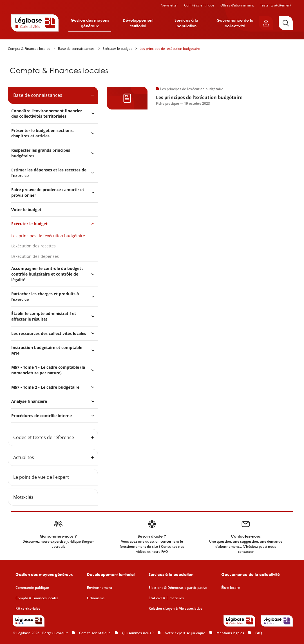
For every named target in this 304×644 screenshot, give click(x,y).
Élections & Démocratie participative (178, 588)
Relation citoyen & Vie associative (176, 609)
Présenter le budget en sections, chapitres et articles (43, 133)
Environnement (100, 588)
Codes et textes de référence (44, 437)
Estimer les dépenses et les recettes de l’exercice (49, 173)
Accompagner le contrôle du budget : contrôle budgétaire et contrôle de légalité (47, 274)
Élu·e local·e (231, 588)
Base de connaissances (76, 49)
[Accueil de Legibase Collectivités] (35, 23)
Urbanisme (96, 598)
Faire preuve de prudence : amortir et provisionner (48, 192)
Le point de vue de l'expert (41, 477)
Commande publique (32, 588)
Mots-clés (23, 497)
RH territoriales (28, 609)
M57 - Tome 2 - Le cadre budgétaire (45, 387)
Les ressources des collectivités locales (49, 333)
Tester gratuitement (276, 5)
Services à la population (186, 23)
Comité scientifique (199, 5)
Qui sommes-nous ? (138, 633)
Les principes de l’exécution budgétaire (170, 49)
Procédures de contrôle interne (42, 416)
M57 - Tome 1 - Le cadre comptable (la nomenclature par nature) (48, 370)
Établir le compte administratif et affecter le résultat (44, 316)
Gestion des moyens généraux (90, 23)
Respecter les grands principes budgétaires (41, 153)
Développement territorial (138, 23)
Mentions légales (230, 633)
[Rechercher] (286, 23)
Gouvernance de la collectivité (235, 23)
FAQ (259, 633)
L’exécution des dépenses (36, 256)
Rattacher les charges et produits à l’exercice (45, 297)
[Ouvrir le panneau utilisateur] (266, 23)
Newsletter (169, 5)
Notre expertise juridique (185, 633)
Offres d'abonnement (237, 5)
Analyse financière (29, 401)
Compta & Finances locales (29, 49)
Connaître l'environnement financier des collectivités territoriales (47, 114)
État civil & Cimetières (166, 598)
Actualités (24, 457)
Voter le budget (26, 210)
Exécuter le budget (117, 49)
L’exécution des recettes (33, 246)
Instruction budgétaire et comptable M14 (47, 350)
